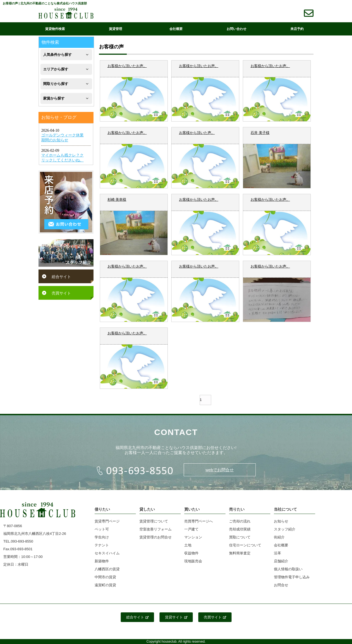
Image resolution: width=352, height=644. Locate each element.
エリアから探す (56, 69)
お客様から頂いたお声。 (127, 66)
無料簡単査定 (240, 553)
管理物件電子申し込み (292, 577)
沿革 (277, 553)
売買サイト (61, 293)
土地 (188, 545)
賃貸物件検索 (55, 29)
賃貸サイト (176, 617)
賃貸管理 (116, 29)
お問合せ (281, 585)
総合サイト (61, 277)
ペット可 (102, 529)
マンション (193, 537)
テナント (102, 545)
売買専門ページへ (199, 521)
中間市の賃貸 (105, 577)
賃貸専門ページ (107, 521)
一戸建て (191, 529)
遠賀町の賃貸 (105, 585)
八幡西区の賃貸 (107, 569)
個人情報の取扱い (288, 569)
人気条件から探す (57, 55)
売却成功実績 (240, 529)
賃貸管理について (154, 521)
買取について (240, 537)
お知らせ (281, 521)
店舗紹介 (281, 561)
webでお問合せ (220, 470)
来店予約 (297, 29)
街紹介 (279, 537)
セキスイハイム (107, 553)
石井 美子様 (260, 133)
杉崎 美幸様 (117, 199)
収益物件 (191, 553)
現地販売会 (193, 561)
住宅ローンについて (245, 545)
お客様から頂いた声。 (197, 133)
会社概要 (176, 29)
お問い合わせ (237, 29)
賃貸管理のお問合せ (156, 537)
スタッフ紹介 (285, 529)
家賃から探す (54, 98)
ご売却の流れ (240, 521)
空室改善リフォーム (156, 529)
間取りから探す (56, 84)
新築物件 (102, 561)
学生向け (102, 537)
